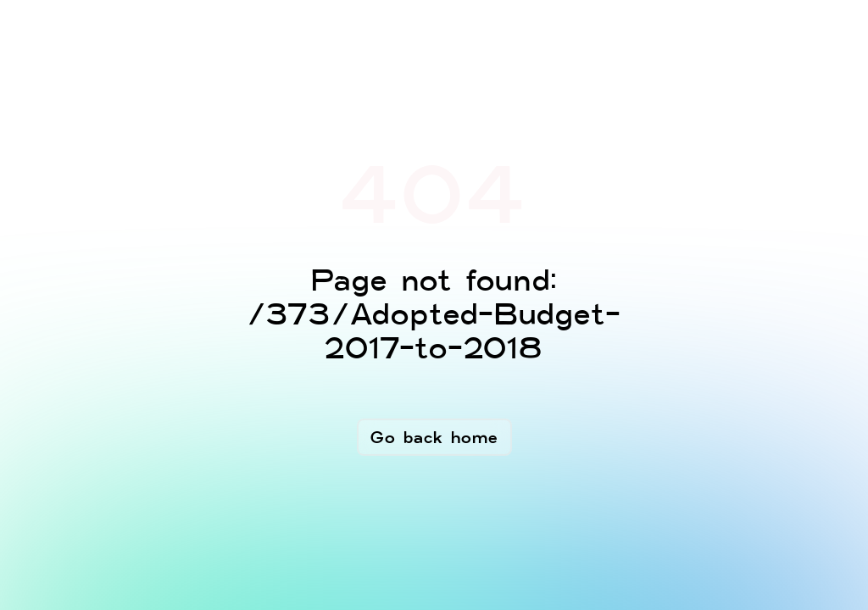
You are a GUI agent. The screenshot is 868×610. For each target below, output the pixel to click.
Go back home (434, 437)
